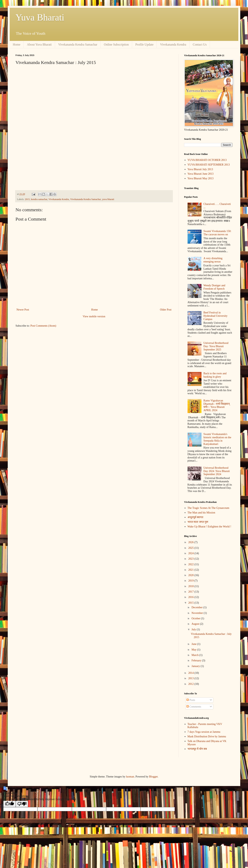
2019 (191, 581)
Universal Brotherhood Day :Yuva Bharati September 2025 (216, 346)
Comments (194, 707)
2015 (27, 199)
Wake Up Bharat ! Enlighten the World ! (209, 527)
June (194, 644)
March (195, 655)
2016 (191, 597)
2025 (191, 548)
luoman (130, 777)
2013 (191, 678)
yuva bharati (108, 199)
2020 (191, 575)
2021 (191, 570)
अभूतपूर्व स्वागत (195, 517)
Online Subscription (116, 44)
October (196, 618)
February (197, 660)
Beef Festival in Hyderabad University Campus (215, 316)
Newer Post (23, 310)
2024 (191, 553)
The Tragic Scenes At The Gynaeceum (208, 508)
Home (17, 44)
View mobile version (94, 316)
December (197, 607)
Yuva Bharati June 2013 (201, 174)
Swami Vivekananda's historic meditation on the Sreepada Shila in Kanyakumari (217, 439)
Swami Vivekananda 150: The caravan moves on (217, 233)
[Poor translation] (22, 804)
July (194, 629)
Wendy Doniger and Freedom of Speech (214, 287)
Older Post (166, 310)
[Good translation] (9, 804)
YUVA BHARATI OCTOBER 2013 (207, 160)
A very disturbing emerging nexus (213, 260)
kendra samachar (39, 199)
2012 (191, 684)
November (198, 613)
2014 (191, 673)
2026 (191, 542)
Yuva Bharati (40, 17)
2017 (191, 592)
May (194, 650)
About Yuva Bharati (39, 44)
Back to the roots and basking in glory (215, 375)
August (196, 624)
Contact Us (200, 44)
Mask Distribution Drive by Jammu (207, 736)
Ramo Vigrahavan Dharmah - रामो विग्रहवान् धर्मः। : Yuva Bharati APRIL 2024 (217, 405)
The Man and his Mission (201, 513)
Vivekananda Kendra (173, 44)
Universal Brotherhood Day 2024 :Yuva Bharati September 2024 (217, 471)
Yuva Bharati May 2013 (201, 178)
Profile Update (145, 44)
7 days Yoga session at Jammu (204, 732)
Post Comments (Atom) (43, 326)
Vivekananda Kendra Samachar (78, 44)
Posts (191, 700)
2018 (191, 586)
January (196, 666)
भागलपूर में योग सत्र (197, 749)
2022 (191, 564)
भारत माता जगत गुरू (198, 522)
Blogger (153, 777)
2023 (191, 559)
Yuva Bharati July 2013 (200, 169)
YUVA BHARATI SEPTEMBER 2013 (209, 165)
